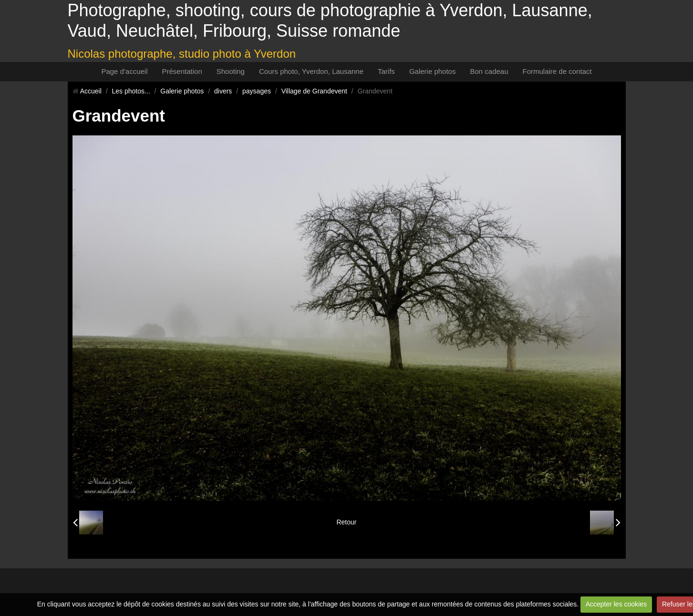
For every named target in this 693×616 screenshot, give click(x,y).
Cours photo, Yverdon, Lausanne (311, 71)
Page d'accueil (124, 71)
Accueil (91, 91)
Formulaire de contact (557, 71)
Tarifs (386, 71)
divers (223, 91)
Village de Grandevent (314, 91)
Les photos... (131, 91)
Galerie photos (433, 71)
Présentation (182, 71)
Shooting (231, 71)
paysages (257, 91)
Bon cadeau (489, 71)
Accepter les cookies (616, 604)
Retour (346, 522)
